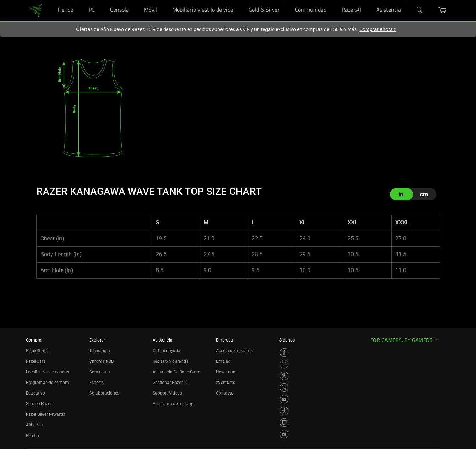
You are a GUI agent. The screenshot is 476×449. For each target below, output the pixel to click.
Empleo (223, 361)
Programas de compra (47, 383)
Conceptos (99, 372)
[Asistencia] (407, 0)
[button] (443, 10)
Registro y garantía (171, 361)
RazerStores (37, 351)
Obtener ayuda (167, 351)
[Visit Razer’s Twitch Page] (284, 422)
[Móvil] (163, 0)
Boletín (32, 436)
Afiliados (34, 425)
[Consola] (135, 0)
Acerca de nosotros (234, 351)
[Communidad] (332, 0)
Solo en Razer (39, 404)
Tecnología (100, 351)
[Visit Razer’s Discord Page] (284, 434)
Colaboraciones (104, 393)
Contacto (225, 393)
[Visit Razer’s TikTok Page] (284, 411)
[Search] (420, 10)
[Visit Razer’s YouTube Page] (284, 399)
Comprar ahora (378, 29)
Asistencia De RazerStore (176, 372)
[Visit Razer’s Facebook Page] (284, 352)
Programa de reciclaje (173, 404)
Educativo (35, 393)
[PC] (101, 0)
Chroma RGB (101, 361)
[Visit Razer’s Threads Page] (284, 376)
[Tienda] (79, 0)
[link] (36, 10)
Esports (96, 383)
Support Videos (167, 393)
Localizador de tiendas (47, 372)
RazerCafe (36, 361)
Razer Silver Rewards (45, 414)
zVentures (225, 383)
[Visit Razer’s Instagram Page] (284, 364)
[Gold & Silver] (286, 0)
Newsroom (226, 372)
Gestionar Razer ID (170, 383)
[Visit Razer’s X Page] (284, 387)
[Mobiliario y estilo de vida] (239, 0)
